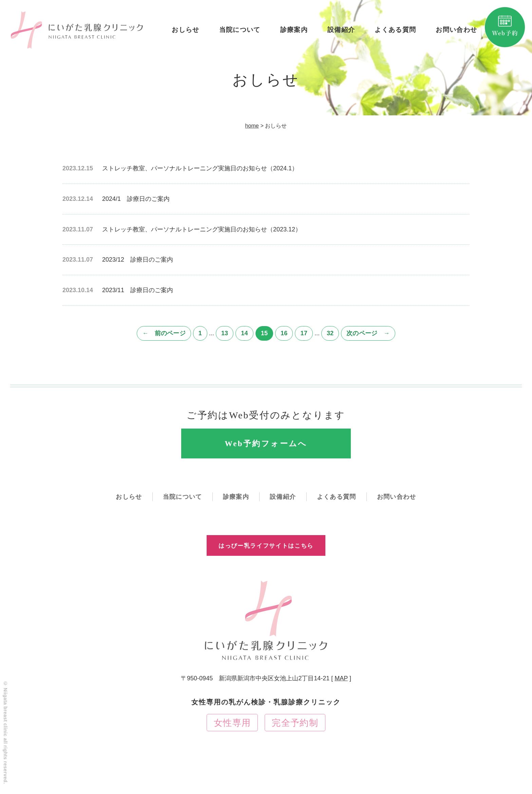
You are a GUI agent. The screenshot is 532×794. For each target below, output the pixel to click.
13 (225, 333)
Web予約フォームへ (266, 446)
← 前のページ (164, 333)
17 (304, 333)
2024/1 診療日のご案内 (136, 199)
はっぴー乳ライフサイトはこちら (266, 551)
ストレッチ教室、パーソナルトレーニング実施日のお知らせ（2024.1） (200, 168)
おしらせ (185, 32)
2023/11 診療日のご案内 (138, 290)
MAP (341, 690)
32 (330, 333)
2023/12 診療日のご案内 (138, 260)
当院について (239, 32)
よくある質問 (394, 32)
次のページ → (368, 333)
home (252, 126)
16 (284, 333)
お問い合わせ (455, 32)
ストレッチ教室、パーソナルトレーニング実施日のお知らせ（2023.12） (202, 229)
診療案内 (293, 32)
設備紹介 (340, 32)
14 (244, 333)
